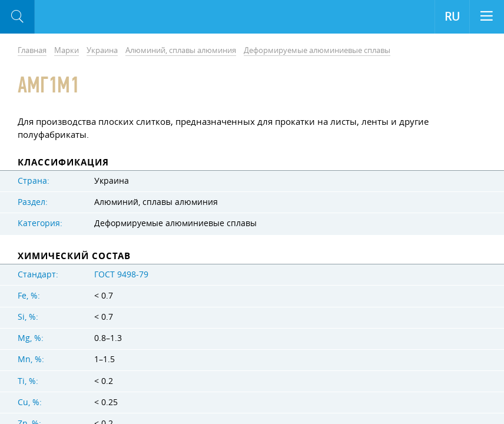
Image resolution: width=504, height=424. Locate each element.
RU (452, 16)
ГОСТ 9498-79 (121, 274)
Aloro (83, 17)
